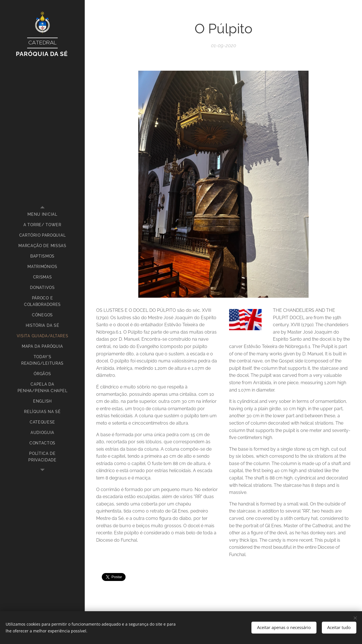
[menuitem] (42, 214)
